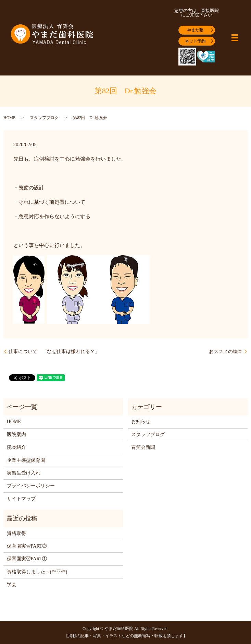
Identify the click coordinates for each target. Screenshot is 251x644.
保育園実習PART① (27, 559)
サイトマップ (21, 499)
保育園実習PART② (27, 546)
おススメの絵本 (226, 352)
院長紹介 (16, 447)
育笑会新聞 (143, 447)
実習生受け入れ (24, 473)
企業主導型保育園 (26, 460)
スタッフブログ (44, 118)
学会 (12, 584)
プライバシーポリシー (31, 486)
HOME (9, 118)
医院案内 (16, 435)
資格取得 (16, 533)
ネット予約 (195, 41)
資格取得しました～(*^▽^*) (37, 572)
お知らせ (141, 421)
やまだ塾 (195, 30)
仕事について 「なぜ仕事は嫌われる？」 (54, 352)
